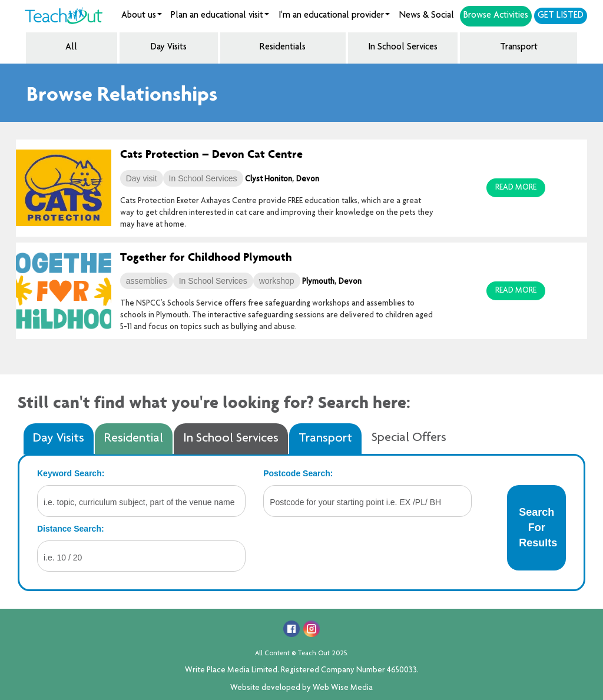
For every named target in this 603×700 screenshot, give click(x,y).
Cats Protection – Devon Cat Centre (211, 153)
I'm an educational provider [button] (334, 16)
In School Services (403, 48)
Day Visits (169, 48)
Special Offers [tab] (409, 438)
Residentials (283, 48)
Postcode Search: (298, 473)
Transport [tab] (325, 439)
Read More (516, 188)
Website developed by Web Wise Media (301, 688)
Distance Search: (71, 529)
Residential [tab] (134, 439)
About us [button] (142, 16)
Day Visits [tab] (59, 439)
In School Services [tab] (231, 439)
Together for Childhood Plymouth (206, 256)
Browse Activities (496, 16)
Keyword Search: (71, 473)
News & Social (427, 16)
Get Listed (561, 16)
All (71, 48)
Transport (519, 48)
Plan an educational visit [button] (220, 16)
